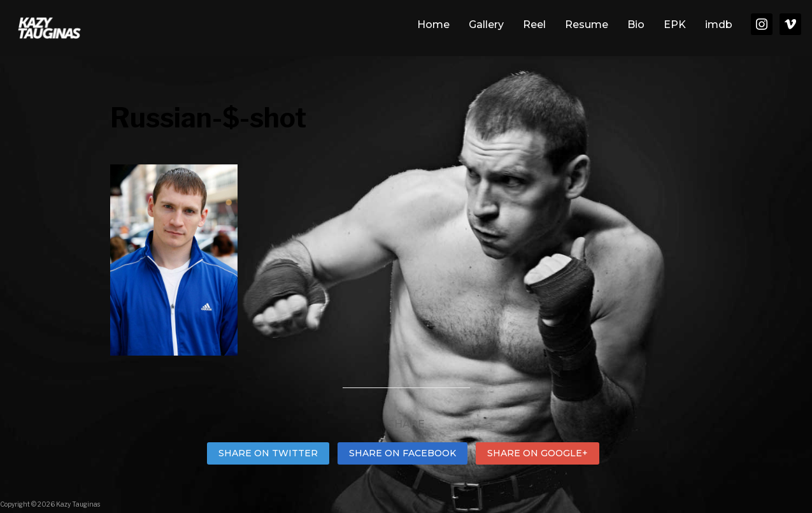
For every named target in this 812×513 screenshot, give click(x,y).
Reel (534, 25)
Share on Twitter (268, 453)
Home (433, 25)
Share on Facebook (402, 453)
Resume (587, 25)
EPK (675, 25)
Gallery (486, 25)
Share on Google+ (538, 453)
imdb (719, 25)
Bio (636, 25)
